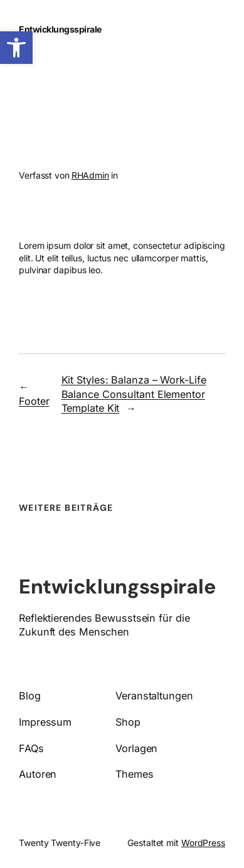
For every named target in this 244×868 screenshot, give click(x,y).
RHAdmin (90, 175)
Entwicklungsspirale (60, 29)
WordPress (203, 843)
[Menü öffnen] (199, 29)
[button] (16, 48)
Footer (34, 401)
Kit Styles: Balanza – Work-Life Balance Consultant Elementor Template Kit (134, 394)
